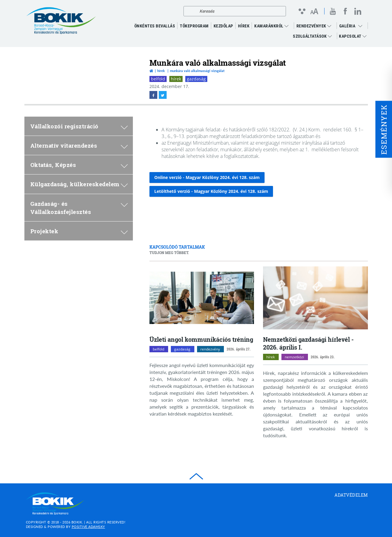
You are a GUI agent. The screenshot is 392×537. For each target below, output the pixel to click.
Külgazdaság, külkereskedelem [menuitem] (79, 184)
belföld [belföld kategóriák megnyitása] (158, 349)
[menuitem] (362, 26)
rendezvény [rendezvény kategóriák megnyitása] (210, 349)
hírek (176, 79)
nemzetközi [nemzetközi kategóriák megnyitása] (294, 357)
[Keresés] (190, 11)
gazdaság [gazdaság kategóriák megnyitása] (182, 349)
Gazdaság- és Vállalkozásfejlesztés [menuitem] (79, 208)
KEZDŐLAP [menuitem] (223, 26)
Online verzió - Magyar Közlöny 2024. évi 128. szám (207, 177)
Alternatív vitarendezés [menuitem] (79, 145)
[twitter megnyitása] (163, 95)
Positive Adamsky (88, 527)
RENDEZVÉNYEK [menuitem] (314, 26)
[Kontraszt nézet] (302, 11)
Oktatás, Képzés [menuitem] (79, 165)
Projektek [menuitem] (79, 231)
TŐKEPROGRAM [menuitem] (194, 26)
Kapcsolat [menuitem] (353, 36)
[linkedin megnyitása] (358, 11)
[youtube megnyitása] (333, 11)
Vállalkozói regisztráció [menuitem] (79, 126)
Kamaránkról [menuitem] (271, 26)
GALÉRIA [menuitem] (347, 26)
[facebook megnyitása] (345, 11)
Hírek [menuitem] (244, 26)
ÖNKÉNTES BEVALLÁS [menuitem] (155, 26)
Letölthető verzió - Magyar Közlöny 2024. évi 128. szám (211, 191)
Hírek (161, 71)
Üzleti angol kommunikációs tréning (201, 339)
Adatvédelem (351, 495)
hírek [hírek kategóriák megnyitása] (271, 357)
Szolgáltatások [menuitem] (312, 36)
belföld (158, 79)
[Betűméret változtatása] (314, 12)
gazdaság (196, 79)
